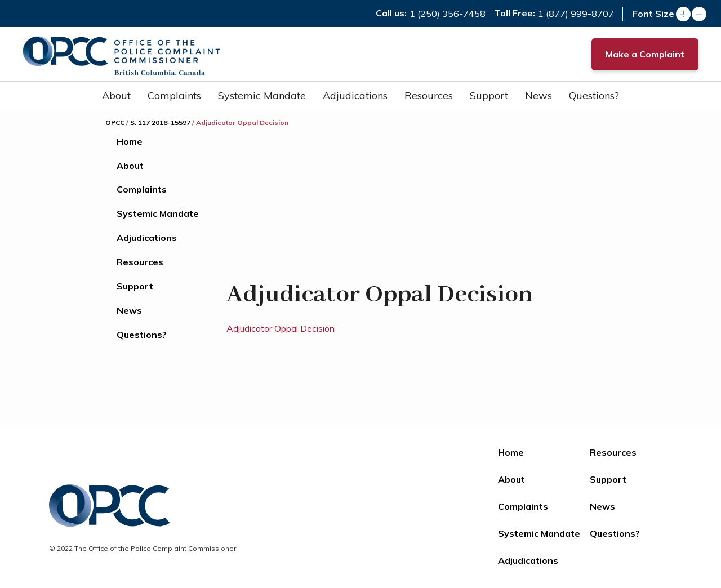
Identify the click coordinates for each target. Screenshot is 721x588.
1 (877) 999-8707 (576, 14)
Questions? (594, 95)
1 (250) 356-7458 (448, 14)
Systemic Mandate (262, 95)
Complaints (174, 95)
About (116, 95)
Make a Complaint (645, 54)
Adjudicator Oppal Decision (281, 328)
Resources (429, 95)
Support (489, 95)
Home (130, 141)
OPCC (115, 122)
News (538, 95)
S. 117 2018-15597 (160, 122)
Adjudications (355, 95)
